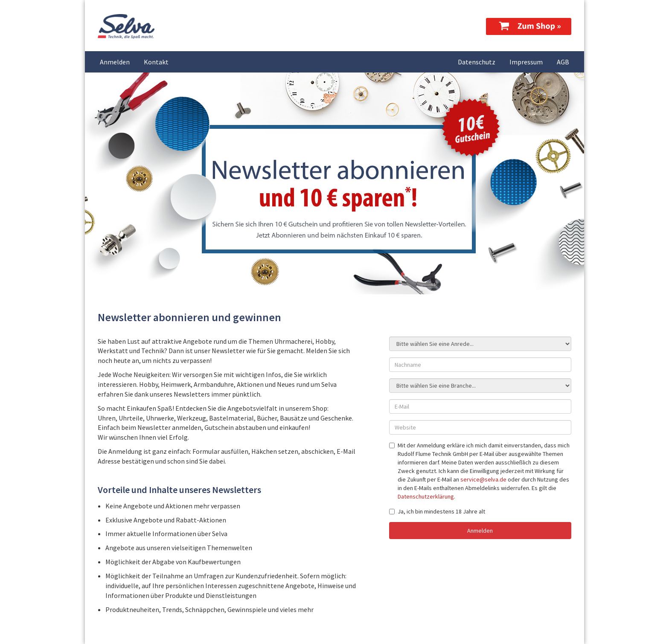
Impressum (526, 62)
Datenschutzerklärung (426, 496)
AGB (563, 62)
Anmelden (115, 62)
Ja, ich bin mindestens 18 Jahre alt (437, 511)
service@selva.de (483, 479)
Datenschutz (477, 62)
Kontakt (156, 62)
